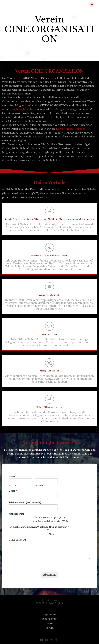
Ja (51, 531)
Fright (20, 4)
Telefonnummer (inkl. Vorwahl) (26, 502)
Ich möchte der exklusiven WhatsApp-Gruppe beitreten (39, 527)
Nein (51, 534)
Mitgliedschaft (17, 514)
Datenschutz (49, 619)
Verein (49, 628)
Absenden (49, 575)
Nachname (39, 485)
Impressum (49, 614)
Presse (49, 623)
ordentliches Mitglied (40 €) (51, 518)
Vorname (12, 485)
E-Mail (13, 491)
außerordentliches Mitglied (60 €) (51, 521)
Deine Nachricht (17, 540)
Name (13, 476)
